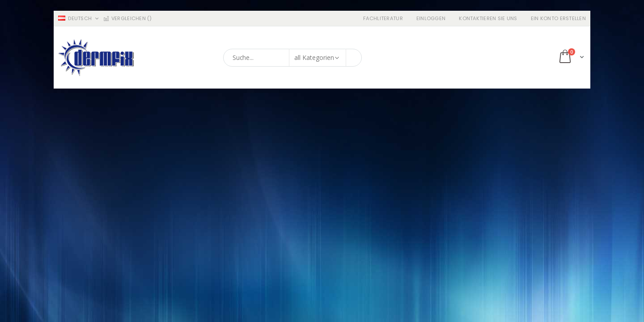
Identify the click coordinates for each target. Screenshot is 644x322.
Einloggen (431, 19)
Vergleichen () (127, 19)
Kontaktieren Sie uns (488, 19)
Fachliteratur (383, 19)
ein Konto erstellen (558, 19)
